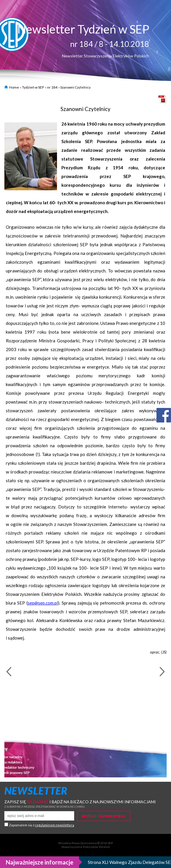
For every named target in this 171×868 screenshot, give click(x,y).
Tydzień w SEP (33, 87)
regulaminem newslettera (55, 825)
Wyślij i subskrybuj (104, 816)
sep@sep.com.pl (43, 603)
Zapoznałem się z (42, 825)
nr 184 (52, 87)
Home (12, 87)
